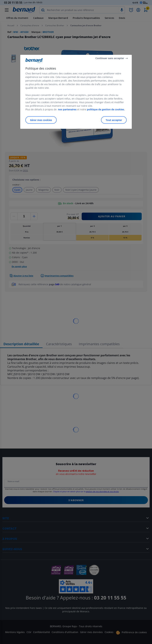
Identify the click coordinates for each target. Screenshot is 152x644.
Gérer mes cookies (41, 120)
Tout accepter (114, 120)
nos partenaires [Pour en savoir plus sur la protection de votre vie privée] (67, 109)
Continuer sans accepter (110, 58)
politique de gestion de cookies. (106, 109)
